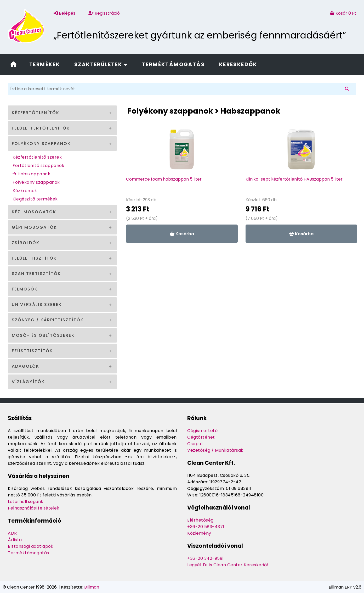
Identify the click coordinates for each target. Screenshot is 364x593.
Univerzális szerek (37, 304)
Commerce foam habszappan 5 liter (164, 179)
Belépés (64, 13)
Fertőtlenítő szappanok (38, 166)
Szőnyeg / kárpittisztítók (48, 320)
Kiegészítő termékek (35, 199)
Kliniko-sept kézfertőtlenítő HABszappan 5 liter (294, 179)
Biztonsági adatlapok (31, 546)
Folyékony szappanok (41, 144)
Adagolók (25, 366)
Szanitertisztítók (36, 274)
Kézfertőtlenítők (36, 113)
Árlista (15, 540)
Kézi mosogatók (34, 212)
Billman (92, 587)
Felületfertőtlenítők (41, 128)
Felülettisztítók (34, 258)
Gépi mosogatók (34, 227)
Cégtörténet (201, 437)
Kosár (343, 13)
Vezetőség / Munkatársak (215, 450)
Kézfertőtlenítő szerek (37, 157)
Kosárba (182, 234)
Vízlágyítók (28, 382)
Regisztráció (104, 13)
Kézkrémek (25, 191)
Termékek (45, 65)
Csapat (195, 444)
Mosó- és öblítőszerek (43, 335)
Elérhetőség (200, 520)
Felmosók (25, 289)
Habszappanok (31, 174)
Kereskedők (238, 65)
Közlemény (199, 533)
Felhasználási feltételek (34, 508)
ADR (12, 533)
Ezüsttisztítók (32, 351)
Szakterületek (101, 65)
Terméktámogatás (173, 65)
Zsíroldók (26, 243)
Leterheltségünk (26, 502)
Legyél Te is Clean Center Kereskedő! (228, 565)
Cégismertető (202, 431)
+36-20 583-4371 (206, 527)
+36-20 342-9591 (206, 558)
